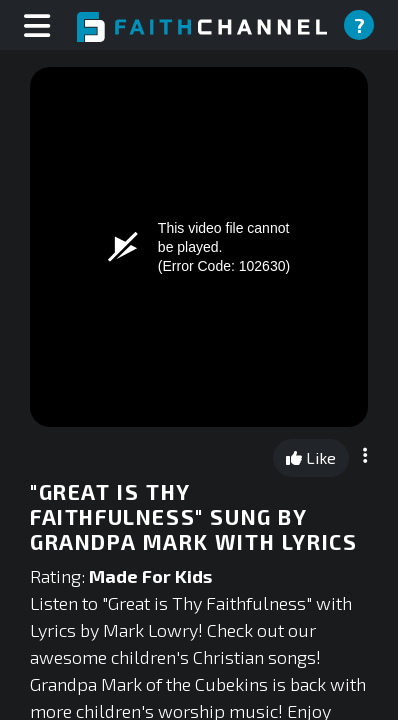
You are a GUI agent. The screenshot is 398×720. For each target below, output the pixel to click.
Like (311, 457)
